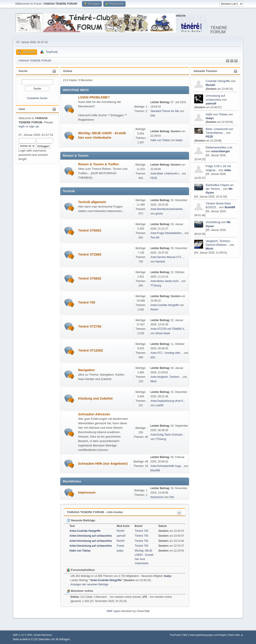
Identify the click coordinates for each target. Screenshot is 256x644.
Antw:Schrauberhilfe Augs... (167, 466)
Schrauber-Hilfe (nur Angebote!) (103, 464)
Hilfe (185, 635)
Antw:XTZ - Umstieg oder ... (167, 353)
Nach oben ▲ (236, 635)
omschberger (221, 151)
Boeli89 (230, 207)
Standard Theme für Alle (165, 111)
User (22, 109)
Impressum (87, 492)
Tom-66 (155, 238)
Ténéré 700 (87, 302)
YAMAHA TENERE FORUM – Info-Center (95, 512)
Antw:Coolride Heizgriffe (165, 305)
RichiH (210, 85)
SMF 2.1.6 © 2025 (23, 635)
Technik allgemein (92, 202)
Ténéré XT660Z (90, 278)
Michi (209, 249)
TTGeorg (156, 286)
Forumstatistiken (81, 570)
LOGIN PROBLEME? (94, 97)
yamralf (211, 103)
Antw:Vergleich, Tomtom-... (166, 377)
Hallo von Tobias (216, 114)
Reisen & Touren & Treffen (99, 164)
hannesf (160, 262)
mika (227, 170)
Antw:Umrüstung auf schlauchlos (91, 536)
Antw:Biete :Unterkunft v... (166, 174)
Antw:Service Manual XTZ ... (167, 257)
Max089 (155, 470)
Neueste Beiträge (81, 520)
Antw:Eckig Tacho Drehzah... (167, 435)
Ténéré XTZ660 (90, 254)
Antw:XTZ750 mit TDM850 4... (168, 329)
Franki (120, 546)
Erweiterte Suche (37, 98)
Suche (23, 71)
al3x (153, 357)
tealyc (210, 118)
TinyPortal (175, 635)
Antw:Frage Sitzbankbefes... (167, 233)
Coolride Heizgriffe (218, 81)
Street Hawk (163, 333)
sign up (34, 126)
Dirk (153, 116)
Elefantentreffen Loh (219, 147)
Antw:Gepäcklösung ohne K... (168, 401)
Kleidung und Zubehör (96, 398)
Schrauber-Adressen (94, 414)
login (22, 126)
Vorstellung (213, 222)
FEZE (209, 137)
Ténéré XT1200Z (91, 350)
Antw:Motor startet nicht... (166, 281)
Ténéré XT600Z (90, 230)
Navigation (87, 370)
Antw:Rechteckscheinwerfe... (168, 209)
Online (68, 71)
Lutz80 (159, 405)
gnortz (159, 214)
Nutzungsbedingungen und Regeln (208, 635)
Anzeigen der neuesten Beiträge (89, 584)
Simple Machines (43, 635)
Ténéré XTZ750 (90, 326)
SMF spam (114, 611)
